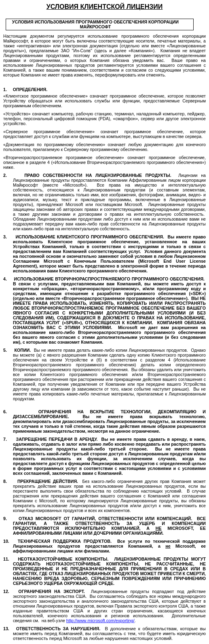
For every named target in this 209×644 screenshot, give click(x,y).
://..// (100, 621)
